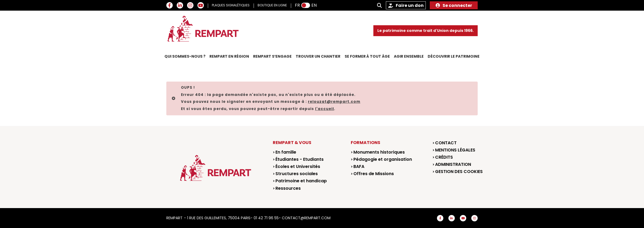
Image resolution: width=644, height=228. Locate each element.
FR (297, 5)
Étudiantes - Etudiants (300, 159)
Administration (453, 164)
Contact (446, 143)
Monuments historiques (379, 152)
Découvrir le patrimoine (454, 56)
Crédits (444, 157)
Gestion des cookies (459, 172)
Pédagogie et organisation (383, 159)
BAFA (359, 166)
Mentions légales (455, 150)
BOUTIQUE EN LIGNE (272, 5)
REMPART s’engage (272, 56)
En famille (286, 152)
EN (314, 5)
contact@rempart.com (306, 218)
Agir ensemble (409, 56)
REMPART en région (229, 56)
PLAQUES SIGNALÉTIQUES (231, 5)
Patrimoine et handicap (301, 181)
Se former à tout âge (367, 56)
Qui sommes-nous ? (185, 56)
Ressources (288, 188)
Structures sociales (297, 174)
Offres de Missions (374, 174)
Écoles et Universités (298, 166)
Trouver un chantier (318, 56)
